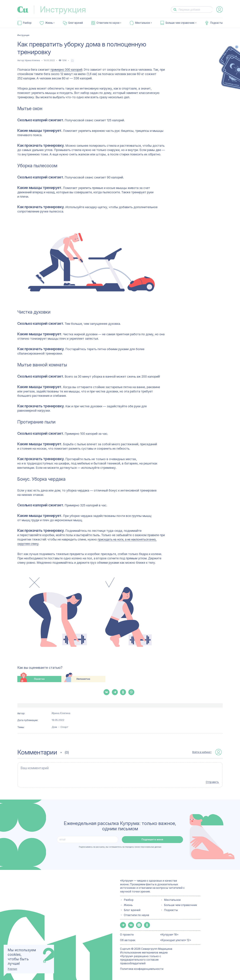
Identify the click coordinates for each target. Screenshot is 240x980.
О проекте (127, 935)
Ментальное (142, 23)
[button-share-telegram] (115, 692)
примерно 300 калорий (66, 70)
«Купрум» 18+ (169, 935)
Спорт (64, 727)
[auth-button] (219, 10)
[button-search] (175, 10)
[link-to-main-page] (23, 10)
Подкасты (216, 23)
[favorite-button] (72, 61)
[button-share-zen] (139, 925)
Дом (54, 727)
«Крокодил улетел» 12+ (176, 940)
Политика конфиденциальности (142, 969)
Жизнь (49, 23)
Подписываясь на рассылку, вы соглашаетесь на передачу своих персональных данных (120, 847)
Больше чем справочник (180, 23)
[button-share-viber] (131, 692)
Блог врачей (76, 23)
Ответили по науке (108, 23)
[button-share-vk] (106, 692)
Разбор (27, 23)
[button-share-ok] (123, 692)
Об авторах (128, 940)
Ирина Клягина (32, 60)
